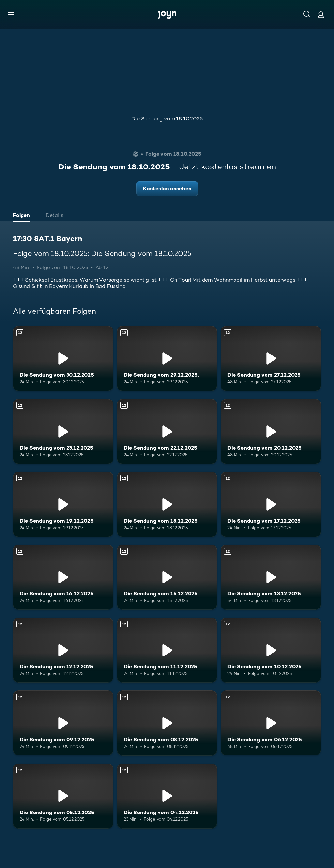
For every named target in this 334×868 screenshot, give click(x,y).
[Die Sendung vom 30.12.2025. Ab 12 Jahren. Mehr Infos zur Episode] (63, 359)
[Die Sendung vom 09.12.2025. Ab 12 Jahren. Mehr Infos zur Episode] (63, 723)
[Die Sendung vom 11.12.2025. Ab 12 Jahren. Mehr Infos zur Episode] (167, 650)
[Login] (321, 15)
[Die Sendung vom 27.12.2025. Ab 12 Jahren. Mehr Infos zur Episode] (271, 359)
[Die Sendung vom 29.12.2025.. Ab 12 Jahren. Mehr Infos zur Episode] (167, 359)
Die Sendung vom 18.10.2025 (167, 119)
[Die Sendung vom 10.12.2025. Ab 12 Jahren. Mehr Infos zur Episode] (271, 650)
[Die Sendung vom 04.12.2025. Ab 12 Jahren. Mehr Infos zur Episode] (167, 796)
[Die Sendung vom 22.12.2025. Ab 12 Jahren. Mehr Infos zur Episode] (167, 431)
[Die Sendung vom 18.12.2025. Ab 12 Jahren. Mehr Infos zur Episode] (167, 504)
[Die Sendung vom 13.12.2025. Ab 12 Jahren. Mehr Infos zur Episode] (271, 577)
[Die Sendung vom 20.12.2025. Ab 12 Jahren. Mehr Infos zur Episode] (271, 431)
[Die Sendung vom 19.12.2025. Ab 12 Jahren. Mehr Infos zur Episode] (63, 504)
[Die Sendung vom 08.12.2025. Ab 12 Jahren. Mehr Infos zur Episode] (167, 723)
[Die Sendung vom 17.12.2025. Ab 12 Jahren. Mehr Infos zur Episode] (271, 504)
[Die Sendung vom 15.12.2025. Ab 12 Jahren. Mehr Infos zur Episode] (167, 577)
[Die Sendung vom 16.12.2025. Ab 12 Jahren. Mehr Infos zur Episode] (63, 577)
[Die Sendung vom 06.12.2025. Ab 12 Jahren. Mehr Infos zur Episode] (271, 723)
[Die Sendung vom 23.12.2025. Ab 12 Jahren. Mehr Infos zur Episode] (63, 431)
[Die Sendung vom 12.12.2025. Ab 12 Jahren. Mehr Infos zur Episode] (63, 650)
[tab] (23, 216)
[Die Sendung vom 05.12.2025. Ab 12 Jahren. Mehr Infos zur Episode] (63, 796)
